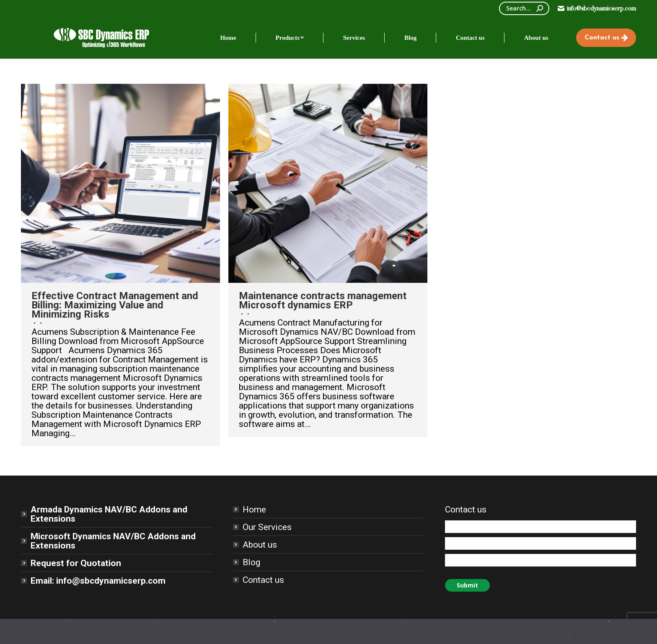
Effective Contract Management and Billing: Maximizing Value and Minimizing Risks (115, 305)
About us (260, 545)
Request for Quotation (76, 563)
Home (254, 510)
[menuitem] (228, 38)
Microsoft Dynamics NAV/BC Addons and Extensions (113, 541)
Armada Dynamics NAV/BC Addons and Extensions (109, 514)
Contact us (263, 580)
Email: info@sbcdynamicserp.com (98, 581)
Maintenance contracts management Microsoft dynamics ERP (323, 300)
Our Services (267, 527)
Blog (251, 562)
